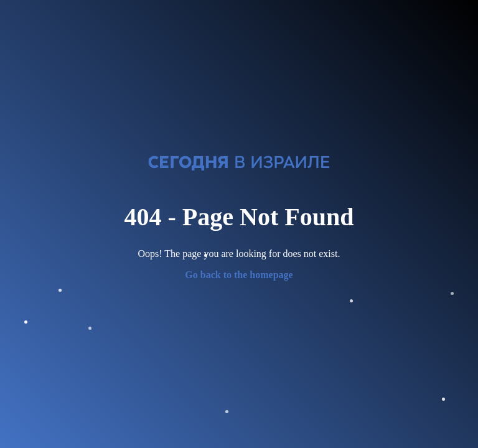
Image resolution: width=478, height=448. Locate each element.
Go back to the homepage (239, 275)
